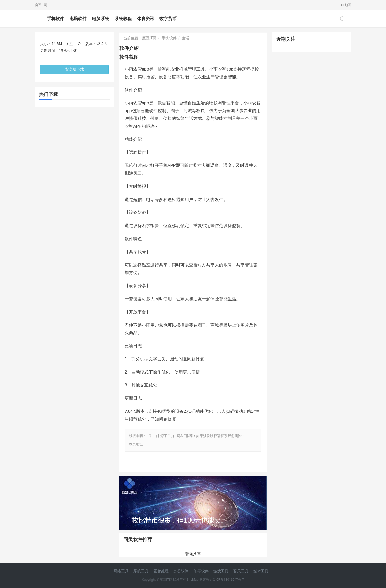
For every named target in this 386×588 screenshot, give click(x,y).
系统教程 (123, 19)
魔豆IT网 (41, 5)
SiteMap (193, 580)
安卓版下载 (75, 69)
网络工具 (121, 571)
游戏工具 (221, 571)
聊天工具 (241, 571)
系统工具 (141, 571)
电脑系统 (101, 19)
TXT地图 (345, 5)
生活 (185, 38)
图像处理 (161, 571)
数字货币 (168, 19)
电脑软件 (78, 19)
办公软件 (181, 571)
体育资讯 (146, 19)
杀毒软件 (201, 571)
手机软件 (55, 19)
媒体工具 (261, 571)
